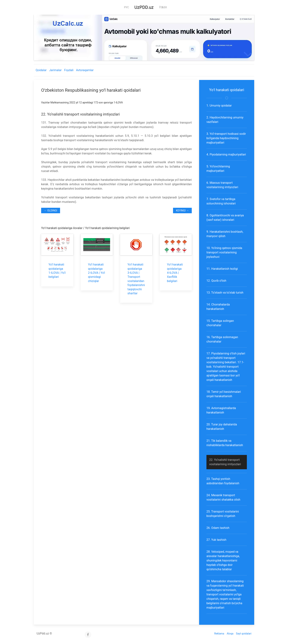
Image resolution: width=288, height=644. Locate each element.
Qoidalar (41, 70)
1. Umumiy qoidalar (219, 106)
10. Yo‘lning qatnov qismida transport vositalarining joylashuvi (224, 252)
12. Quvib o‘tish (216, 281)
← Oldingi (51, 211)
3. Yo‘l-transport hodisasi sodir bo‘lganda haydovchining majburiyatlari (226, 138)
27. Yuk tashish (216, 540)
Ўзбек (163, 7)
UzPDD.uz (144, 7)
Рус (126, 7)
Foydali (69, 70)
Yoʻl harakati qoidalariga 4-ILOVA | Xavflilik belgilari (175, 273)
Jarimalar (55, 70)
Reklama (219, 634)
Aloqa (230, 634)
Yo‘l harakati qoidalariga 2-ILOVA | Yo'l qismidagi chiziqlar (96, 273)
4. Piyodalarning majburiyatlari (226, 154)
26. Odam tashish (218, 528)
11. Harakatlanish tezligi (222, 269)
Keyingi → (182, 211)
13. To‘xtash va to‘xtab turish (225, 293)
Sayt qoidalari (244, 634)
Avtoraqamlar (85, 70)
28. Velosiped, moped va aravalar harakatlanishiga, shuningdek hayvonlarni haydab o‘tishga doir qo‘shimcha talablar (223, 560)
